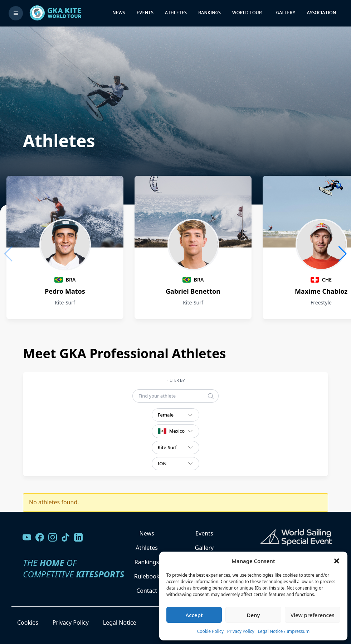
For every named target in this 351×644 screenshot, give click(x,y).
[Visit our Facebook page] (40, 537)
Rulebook (147, 576)
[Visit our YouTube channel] (27, 537)
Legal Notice (120, 623)
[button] (337, 561)
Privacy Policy (241, 631)
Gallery (286, 13)
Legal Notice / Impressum (284, 631)
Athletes (176, 13)
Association (321, 13)
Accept (194, 615)
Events (145, 13)
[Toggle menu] (16, 13)
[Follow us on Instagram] (53, 537)
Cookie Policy (210, 631)
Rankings (209, 13)
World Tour (247, 13)
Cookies (28, 623)
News (119, 13)
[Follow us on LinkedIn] (78, 537)
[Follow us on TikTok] (65, 537)
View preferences (313, 615)
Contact (147, 591)
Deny (253, 615)
